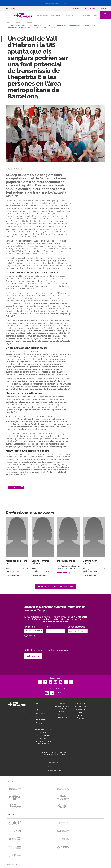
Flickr (66, 682)
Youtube (61, 682)
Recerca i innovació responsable (62, 708)
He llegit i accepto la (48, 650)
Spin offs (62, 712)
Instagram (56, 682)
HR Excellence (62, 717)
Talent (53, 15)
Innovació (71, 15)
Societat (94, 15)
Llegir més (11, 575)
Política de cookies (54, 767)
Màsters (43, 733)
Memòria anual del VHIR (43, 730)
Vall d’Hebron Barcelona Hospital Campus (43, 743)
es (14, 9)
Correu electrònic (76, 627)
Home (8, 23)
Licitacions (62, 715)
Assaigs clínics (39, 713)
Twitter (10, 487)
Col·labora (80, 712)
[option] (56, 133)
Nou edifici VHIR (80, 704)
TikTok (71, 682)
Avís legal (54, 759)
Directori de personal (80, 706)
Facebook (18, 487)
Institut (39, 704)
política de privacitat (58, 650)
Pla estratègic (62, 704)
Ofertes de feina (80, 709)
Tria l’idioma (29, 627)
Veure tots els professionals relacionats (55, 586)
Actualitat (80, 718)
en (11, 9)
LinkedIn (14, 487)
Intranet (43, 739)
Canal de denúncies (54, 770)
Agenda (80, 715)
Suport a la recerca (83, 15)
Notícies (29, 23)
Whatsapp (22, 487)
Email (47, 692)
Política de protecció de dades (54, 763)
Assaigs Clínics (61, 15)
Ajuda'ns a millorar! (43, 736)
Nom (48, 627)
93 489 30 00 (61, 692)
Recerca (46, 15)
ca (7, 9)
